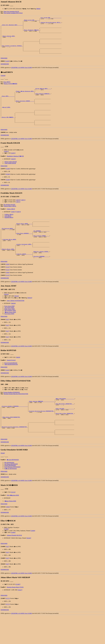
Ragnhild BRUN (9, 231)
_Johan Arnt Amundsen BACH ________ (12, 27)
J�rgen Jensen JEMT (10, 334)
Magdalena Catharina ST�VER (15, 170)
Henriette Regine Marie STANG (15, 616)
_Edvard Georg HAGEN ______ (24, 238)
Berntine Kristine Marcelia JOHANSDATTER (16, 415)
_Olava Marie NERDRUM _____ (24, 250)
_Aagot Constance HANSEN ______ (25, 110)
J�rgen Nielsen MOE (10, 529)
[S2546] (8, 183)
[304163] (30, 319)
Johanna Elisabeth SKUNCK (14, 564)
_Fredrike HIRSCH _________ (24, 275)
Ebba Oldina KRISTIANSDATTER (11, 442)
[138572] (18, 216)
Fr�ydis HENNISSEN (11, 497)
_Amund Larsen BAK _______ (31, 21)
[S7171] (8, 627)
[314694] (33, 559)
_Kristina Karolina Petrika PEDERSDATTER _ (41, 435)
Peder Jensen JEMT (10, 330)
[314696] (6, 557)
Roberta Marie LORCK (10, 220)
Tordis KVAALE (11, 382)
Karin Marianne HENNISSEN (12, 495)
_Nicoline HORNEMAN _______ (41, 277)
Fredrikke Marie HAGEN (10, 257)
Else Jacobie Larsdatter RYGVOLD (13, 13)
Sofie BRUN (8, 230)
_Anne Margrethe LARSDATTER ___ (65, 426)
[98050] (38, 9)
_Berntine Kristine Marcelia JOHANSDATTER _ (15, 454)
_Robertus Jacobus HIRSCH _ (41, 272)
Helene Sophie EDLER (11, 176)
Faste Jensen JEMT (10, 327)
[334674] (18, 226)
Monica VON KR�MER (11, 91)
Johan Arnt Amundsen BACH (11, 12)
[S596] (8, 286)
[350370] (13, 173)
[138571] (23, 214)
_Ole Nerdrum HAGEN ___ (8, 244)
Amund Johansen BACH (9, 40)
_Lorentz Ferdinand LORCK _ (24, 263)
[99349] (3, 482)
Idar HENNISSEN (9, 491)
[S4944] (8, 535)
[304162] (17, 317)
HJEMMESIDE (5, 71)
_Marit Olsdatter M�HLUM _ (32, 32)
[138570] (18, 214)
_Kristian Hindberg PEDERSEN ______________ (15, 429)
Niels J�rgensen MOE (13, 524)
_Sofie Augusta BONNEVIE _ (43, 102)
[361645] (29, 566)
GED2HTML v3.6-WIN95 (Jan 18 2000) (21, 75)
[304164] (6, 316)
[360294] (13, 325)
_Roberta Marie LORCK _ (8, 269)
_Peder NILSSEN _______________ (65, 432)
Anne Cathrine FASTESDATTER (16, 322)
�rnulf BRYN (7, 118)
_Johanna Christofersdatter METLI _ (51, 24)
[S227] (8, 341)
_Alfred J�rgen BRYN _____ (43, 96)
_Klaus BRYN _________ (8, 105)
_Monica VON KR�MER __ (8, 129)
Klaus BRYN (7, 89)
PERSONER (4, 65)
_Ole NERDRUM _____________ (41, 247)
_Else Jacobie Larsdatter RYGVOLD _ (12, 51)
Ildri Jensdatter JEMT (10, 332)
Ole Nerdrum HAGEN (9, 218)
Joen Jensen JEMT (9, 335)
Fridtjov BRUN (11, 223)
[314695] (13, 561)
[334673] (13, 226)
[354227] (20, 618)
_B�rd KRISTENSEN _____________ (65, 420)
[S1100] (7, 68)
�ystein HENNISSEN (13, 488)
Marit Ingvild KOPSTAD (11, 386)
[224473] (6, 165)
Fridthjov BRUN (9, 228)
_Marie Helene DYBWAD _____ (41, 253)
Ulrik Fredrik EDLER (10, 177)
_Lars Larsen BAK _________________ (51, 18)
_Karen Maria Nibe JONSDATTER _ (65, 437)
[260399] (3, 83)
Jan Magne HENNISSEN (11, 492)
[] (3, 68)
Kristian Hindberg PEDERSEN (12, 414)
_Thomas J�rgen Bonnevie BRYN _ (25, 99)
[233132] (13, 521)
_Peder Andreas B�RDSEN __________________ (42, 423)
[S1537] (8, 288)
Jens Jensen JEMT (9, 329)
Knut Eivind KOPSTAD (11, 384)
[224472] (13, 167)
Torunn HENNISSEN (10, 494)
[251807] (18, 613)
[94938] (18, 379)
